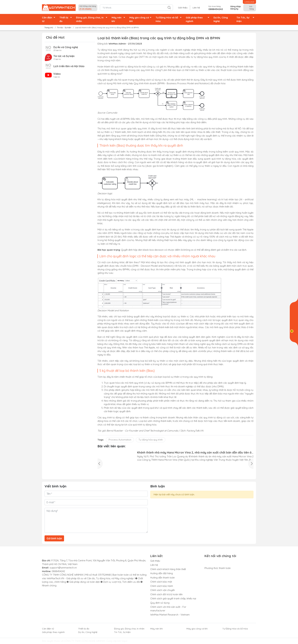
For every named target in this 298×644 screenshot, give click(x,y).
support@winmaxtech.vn (63, 568)
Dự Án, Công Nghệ (221, 19)
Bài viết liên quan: (112, 446)
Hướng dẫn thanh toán (162, 578)
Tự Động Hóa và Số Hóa (170, 19)
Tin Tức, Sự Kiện (246, 19)
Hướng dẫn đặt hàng (162, 573)
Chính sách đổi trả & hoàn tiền (166, 594)
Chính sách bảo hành (162, 586)
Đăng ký (234, 9)
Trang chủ (48, 27)
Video (57, 74)
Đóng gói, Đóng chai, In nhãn (93, 19)
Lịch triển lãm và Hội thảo (69, 66)
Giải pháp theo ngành (198, 19)
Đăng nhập (236, 6)
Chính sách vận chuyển (163, 590)
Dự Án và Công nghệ (66, 47)
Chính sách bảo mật (161, 582)
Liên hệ (196, 8)
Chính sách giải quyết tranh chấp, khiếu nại (173, 598)
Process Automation (120, 440)
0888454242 (58, 571)
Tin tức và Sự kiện (64, 56)
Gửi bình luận (54, 538)
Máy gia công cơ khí (141, 19)
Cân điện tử (49, 19)
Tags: (101, 440)
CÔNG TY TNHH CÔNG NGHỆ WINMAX (85, 641)
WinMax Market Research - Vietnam (170, 615)
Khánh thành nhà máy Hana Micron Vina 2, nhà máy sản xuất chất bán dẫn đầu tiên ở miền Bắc (194, 452)
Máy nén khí (119, 19)
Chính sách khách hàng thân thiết (168, 569)
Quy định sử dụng (160, 603)
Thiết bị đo (66, 19)
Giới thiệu (183, 8)
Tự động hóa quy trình (151, 440)
